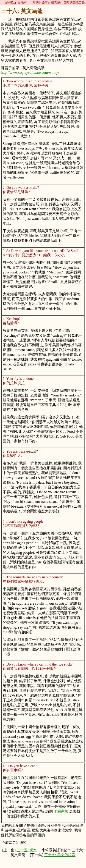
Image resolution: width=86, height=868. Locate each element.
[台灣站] (10, 3)
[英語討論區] (40, 3)
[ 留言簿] (55, 3)
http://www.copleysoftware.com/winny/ (30, 72)
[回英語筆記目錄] (74, 3)
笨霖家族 (61, 811)
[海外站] (22, 3)
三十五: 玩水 (27, 850)
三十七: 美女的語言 (60, 855)
